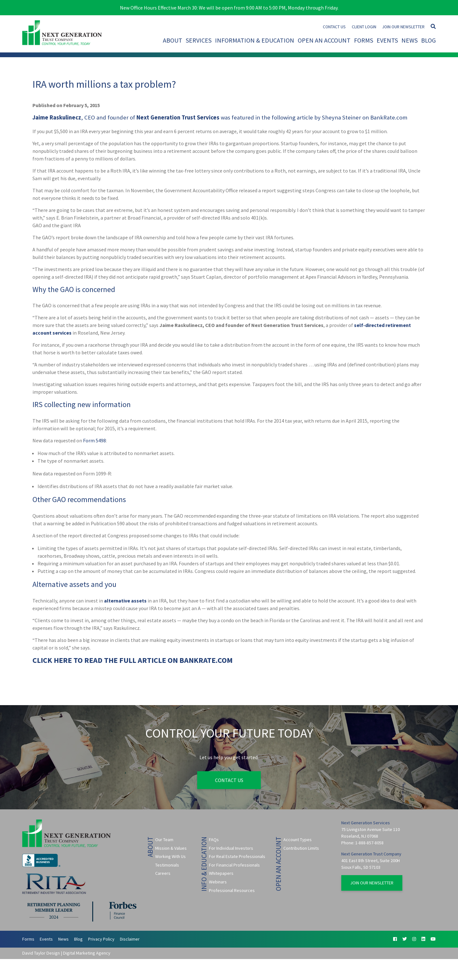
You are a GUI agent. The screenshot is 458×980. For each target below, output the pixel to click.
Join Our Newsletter (403, 27)
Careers (163, 873)
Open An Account (324, 40)
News (409, 40)
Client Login (364, 27)
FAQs (214, 840)
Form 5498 (94, 440)
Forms (364, 40)
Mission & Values (171, 848)
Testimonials (167, 865)
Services (199, 40)
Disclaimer (130, 939)
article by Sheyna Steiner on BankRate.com (352, 117)
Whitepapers (221, 873)
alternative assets (125, 601)
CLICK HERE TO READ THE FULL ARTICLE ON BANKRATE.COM (132, 660)
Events (387, 40)
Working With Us (170, 856)
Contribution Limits (301, 848)
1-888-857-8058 (369, 843)
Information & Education (255, 40)
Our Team (164, 840)
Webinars (218, 882)
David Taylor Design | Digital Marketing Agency (66, 953)
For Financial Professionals (234, 865)
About (173, 40)
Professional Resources (232, 890)
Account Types (298, 840)
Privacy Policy (101, 939)
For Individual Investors (231, 848)
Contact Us (334, 27)
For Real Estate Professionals (237, 856)
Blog (428, 40)
